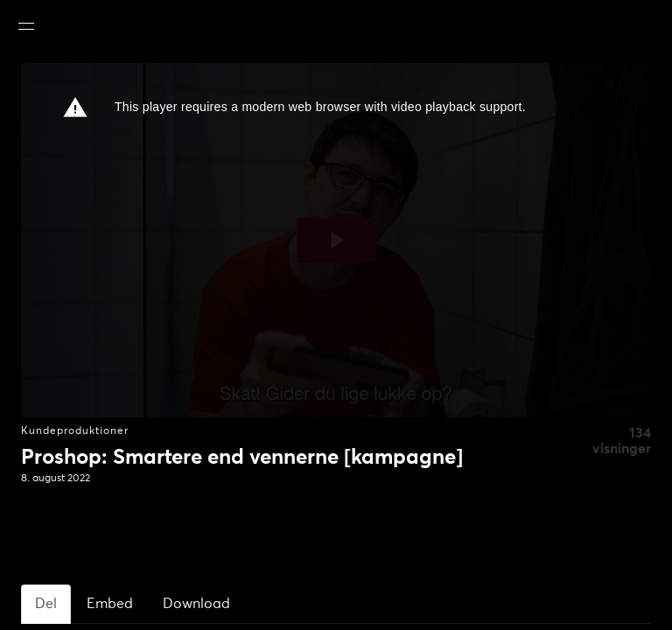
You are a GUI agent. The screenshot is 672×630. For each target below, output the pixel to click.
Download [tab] (196, 604)
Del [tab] (46, 604)
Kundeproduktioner (75, 431)
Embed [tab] (110, 604)
